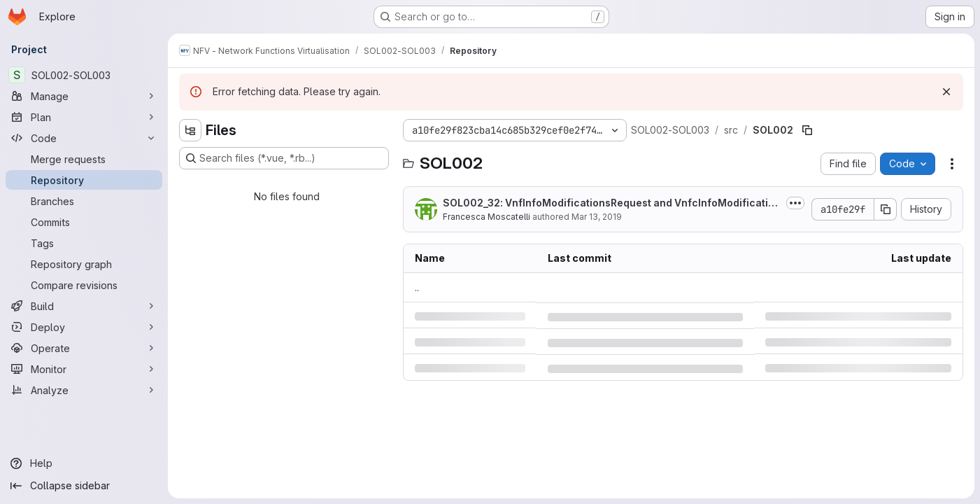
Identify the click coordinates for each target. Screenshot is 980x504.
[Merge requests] (84, 159)
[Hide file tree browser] (190, 130)
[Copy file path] (807, 130)
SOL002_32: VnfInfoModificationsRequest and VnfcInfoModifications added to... (612, 203)
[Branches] (84, 201)
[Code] (84, 138)
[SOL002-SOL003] (84, 75)
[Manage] (84, 96)
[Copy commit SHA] (886, 209)
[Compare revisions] (84, 285)
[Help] (84, 463)
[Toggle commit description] (795, 203)
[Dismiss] (946, 92)
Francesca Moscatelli (487, 217)
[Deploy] (84, 327)
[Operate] (84, 348)
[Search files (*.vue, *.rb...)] (284, 158)
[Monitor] (84, 369)
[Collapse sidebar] (84, 486)
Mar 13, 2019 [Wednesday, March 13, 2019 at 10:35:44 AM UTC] (597, 217)
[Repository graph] (84, 264)
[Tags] (84, 243)
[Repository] (84, 180)
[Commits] (84, 222)
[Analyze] (84, 390)
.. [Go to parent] (417, 287)
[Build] (84, 306)
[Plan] (84, 117)
